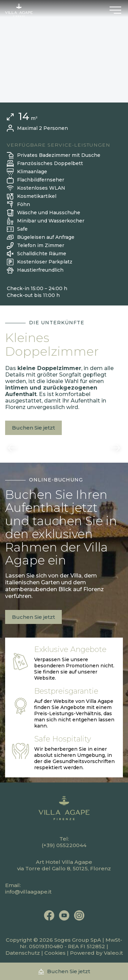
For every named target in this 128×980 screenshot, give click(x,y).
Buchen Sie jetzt (33, 428)
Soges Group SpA (78, 940)
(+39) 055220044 (64, 845)
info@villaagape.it (28, 892)
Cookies (55, 953)
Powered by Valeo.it (96, 953)
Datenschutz (23, 953)
